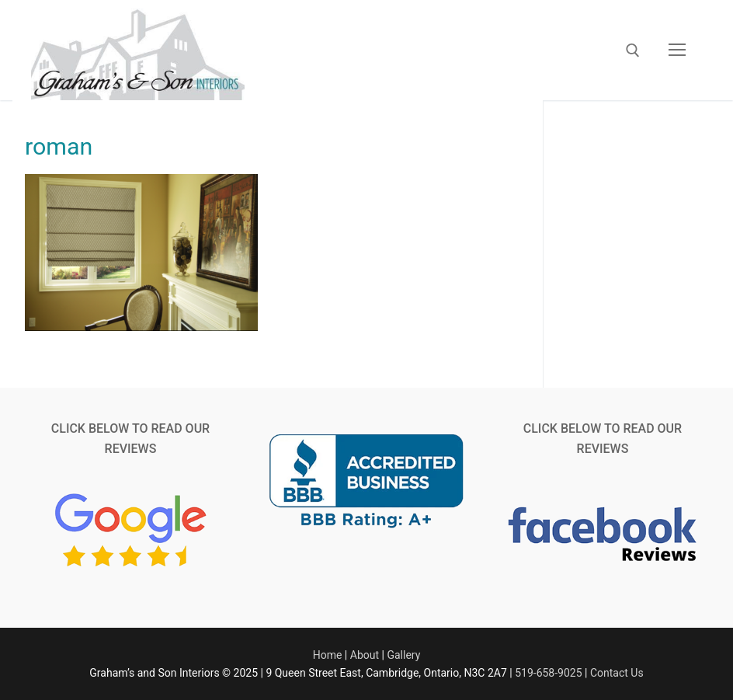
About (365, 655)
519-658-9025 (548, 673)
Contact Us (617, 673)
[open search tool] (633, 50)
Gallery (403, 655)
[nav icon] (677, 50)
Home (328, 655)
